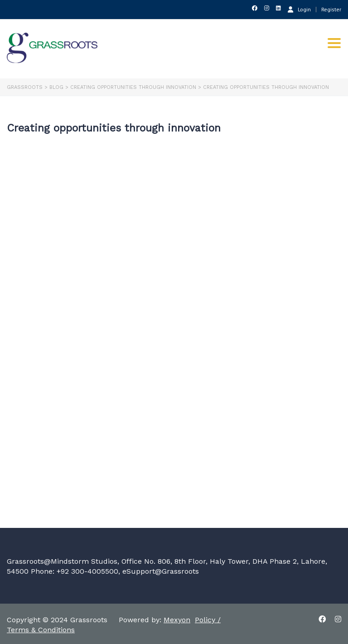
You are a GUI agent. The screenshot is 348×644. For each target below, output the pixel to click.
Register (331, 10)
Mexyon (177, 620)
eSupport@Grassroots (161, 571)
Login (299, 9)
